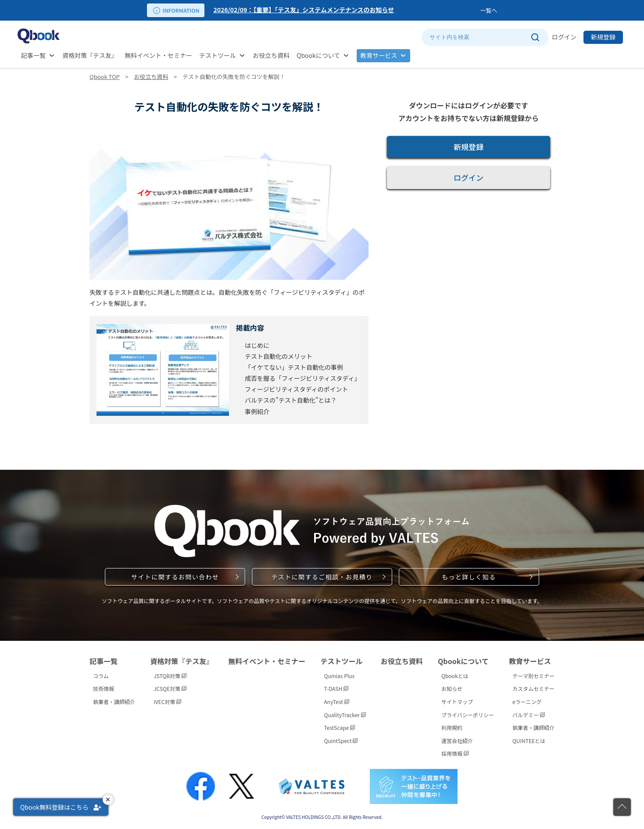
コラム (101, 676)
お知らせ (452, 688)
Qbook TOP (105, 77)
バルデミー (529, 715)
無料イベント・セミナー (158, 55)
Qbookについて (318, 55)
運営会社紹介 (457, 741)
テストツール (218, 55)
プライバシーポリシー (468, 715)
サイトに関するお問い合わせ (175, 577)
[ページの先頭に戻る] (622, 807)
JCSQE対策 (170, 688)
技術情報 (104, 688)
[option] (345, 10)
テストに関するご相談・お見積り (322, 577)
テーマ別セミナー (533, 676)
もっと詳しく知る (469, 577)
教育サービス (379, 55)
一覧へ (488, 10)
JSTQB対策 (170, 676)
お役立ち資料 (271, 55)
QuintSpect (341, 741)
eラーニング (527, 702)
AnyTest (337, 702)
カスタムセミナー (533, 688)
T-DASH (336, 688)
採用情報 (455, 753)
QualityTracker (345, 715)
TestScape (340, 727)
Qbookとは (455, 676)
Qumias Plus (340, 676)
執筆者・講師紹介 (114, 702)
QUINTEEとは (529, 741)
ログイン (564, 37)
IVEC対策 (167, 702)
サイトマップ (457, 702)
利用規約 (452, 727)
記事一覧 (33, 55)
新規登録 (603, 37)
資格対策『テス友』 (90, 55)
